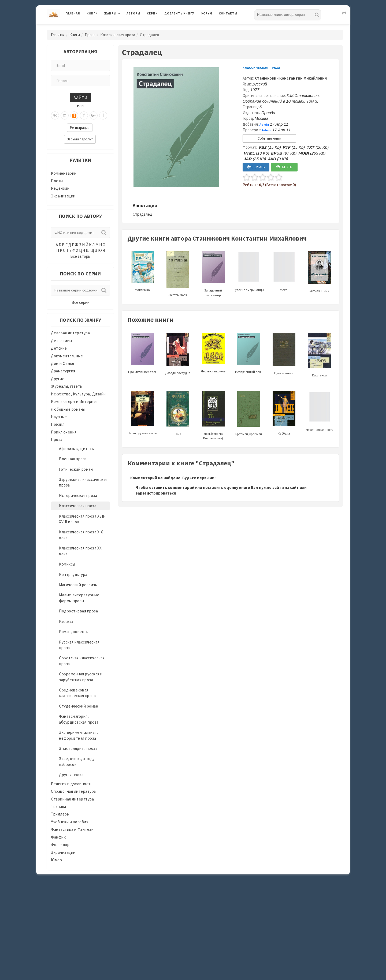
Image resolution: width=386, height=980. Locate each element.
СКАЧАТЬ (256, 167)
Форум (206, 13)
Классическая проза (118, 35)
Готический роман (76, 469)
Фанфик (58, 837)
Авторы (133, 13)
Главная (73, 13)
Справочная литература (73, 791)
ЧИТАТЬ (284, 167)
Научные (59, 417)
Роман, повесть (74, 632)
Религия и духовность (72, 784)
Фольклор (60, 845)
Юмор (56, 860)
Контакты (228, 13)
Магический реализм (78, 585)
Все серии (81, 302)
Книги (92, 13)
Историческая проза (78, 495)
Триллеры (60, 814)
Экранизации (63, 196)
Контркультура (73, 575)
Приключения (64, 432)
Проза (90, 35)
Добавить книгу (179, 13)
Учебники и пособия (70, 822)
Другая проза (71, 775)
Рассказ (66, 621)
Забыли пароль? (80, 139)
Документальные (67, 356)
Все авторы (80, 256)
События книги (269, 138)
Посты (57, 181)
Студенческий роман (79, 706)
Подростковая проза (78, 611)
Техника (59, 807)
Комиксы (67, 564)
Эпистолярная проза (78, 748)
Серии (152, 13)
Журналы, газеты (67, 386)
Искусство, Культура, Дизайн (78, 394)
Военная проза (73, 459)
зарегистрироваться (156, 493)
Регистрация (80, 128)
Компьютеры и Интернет (75, 401)
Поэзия (58, 424)
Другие (58, 379)
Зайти (80, 97)
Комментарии (64, 173)
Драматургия (63, 371)
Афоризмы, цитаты (77, 449)
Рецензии (60, 188)
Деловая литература (70, 333)
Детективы (62, 341)
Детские (59, 348)
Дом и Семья (63, 363)
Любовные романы (68, 409)
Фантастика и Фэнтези (72, 829)
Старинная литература (72, 799)
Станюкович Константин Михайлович (291, 78)
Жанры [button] (110, 13)
